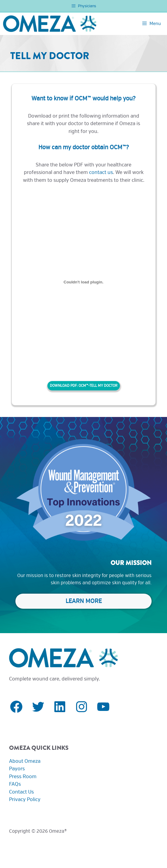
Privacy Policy (25, 799)
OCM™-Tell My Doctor (98, 386)
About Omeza (25, 761)
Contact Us (21, 792)
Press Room (23, 776)
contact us (101, 172)
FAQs (15, 784)
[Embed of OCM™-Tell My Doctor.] (84, 282)
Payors (17, 769)
